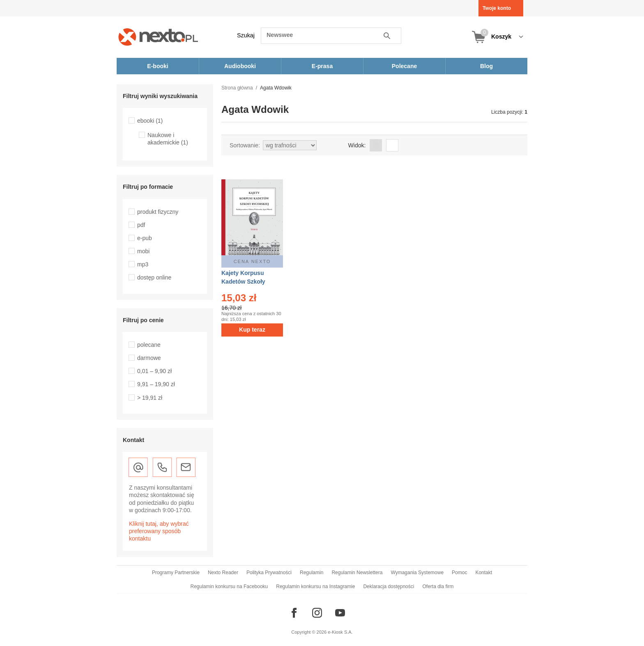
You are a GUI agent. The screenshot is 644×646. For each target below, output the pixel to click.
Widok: (357, 145)
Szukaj (246, 35)
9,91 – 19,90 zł (156, 384)
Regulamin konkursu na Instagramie (315, 586)
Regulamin (312, 573)
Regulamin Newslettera (357, 573)
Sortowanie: (245, 145)
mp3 (143, 264)
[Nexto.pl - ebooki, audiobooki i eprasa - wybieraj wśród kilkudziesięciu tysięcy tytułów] (158, 37)
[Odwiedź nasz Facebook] (294, 613)
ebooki (150, 121)
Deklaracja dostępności (389, 586)
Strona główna (237, 88)
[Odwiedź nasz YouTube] (340, 613)
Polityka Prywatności (269, 573)
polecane (149, 345)
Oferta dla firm (438, 586)
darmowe (149, 358)
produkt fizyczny (158, 212)
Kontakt (484, 573)
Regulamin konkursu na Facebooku (229, 586)
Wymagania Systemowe (417, 573)
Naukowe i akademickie (168, 139)
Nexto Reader (223, 573)
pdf (141, 225)
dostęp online (154, 277)
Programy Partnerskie (176, 573)
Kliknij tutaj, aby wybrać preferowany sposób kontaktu (159, 531)
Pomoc (459, 573)
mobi (143, 251)
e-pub (145, 238)
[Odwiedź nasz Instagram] (317, 613)
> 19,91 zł (150, 398)
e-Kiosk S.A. (340, 632)
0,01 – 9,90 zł (154, 371)
